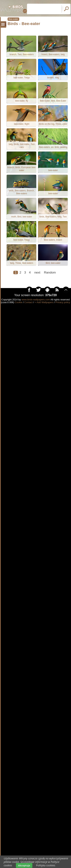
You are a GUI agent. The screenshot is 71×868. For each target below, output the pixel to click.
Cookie (18, 302)
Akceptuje (24, 865)
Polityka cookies (46, 865)
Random (50, 273)
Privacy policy (63, 302)
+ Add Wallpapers (44, 302)
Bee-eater (13, 19)
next (37, 273)
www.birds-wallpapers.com (36, 300)
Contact (28, 302)
